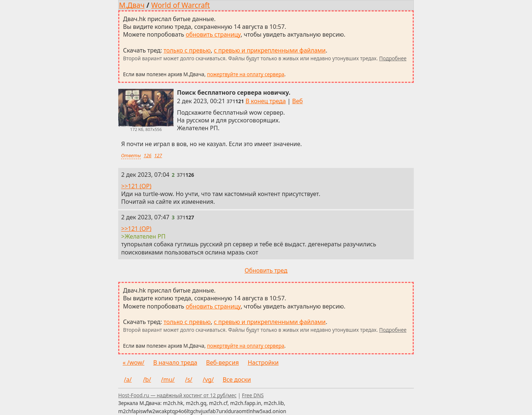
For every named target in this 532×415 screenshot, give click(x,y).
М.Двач (132, 5)
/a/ (128, 379)
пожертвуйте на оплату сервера (245, 74)
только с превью (187, 50)
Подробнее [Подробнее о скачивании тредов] (393, 58)
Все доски (237, 379)
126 (148, 155)
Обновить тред (266, 270)
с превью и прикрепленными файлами (270, 50)
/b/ (147, 379)
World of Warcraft (180, 5)
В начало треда (175, 362)
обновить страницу (213, 34)
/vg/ (208, 379)
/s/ (189, 379)
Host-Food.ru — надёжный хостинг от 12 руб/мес (177, 395)
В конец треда (265, 101)
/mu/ (168, 379)
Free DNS (253, 395)
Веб (298, 101)
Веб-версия (223, 362)
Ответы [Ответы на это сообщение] (131, 155)
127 (158, 155)
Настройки (263, 362)
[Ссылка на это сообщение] (236, 101)
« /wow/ (134, 362)
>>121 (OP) (136, 186)
